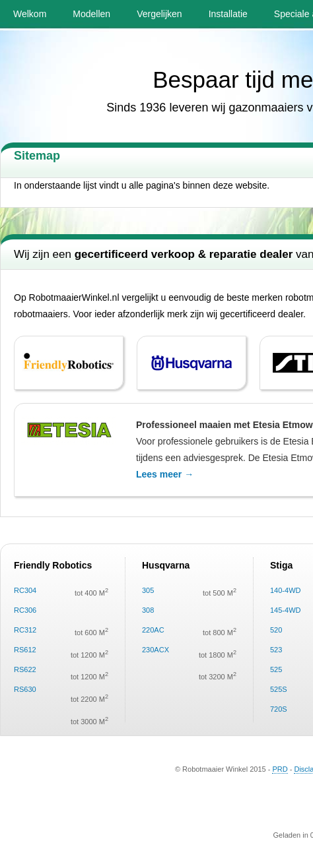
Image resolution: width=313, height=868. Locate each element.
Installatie (228, 14)
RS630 (25, 689)
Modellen (91, 14)
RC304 (25, 590)
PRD (280, 769)
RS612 (25, 650)
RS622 (25, 669)
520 (276, 630)
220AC (153, 630)
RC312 (25, 630)
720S (279, 709)
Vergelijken (159, 14)
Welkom (30, 14)
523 (276, 650)
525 (276, 669)
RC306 (25, 610)
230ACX (156, 650)
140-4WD (285, 590)
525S (279, 689)
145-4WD (285, 610)
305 (148, 590)
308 (148, 610)
